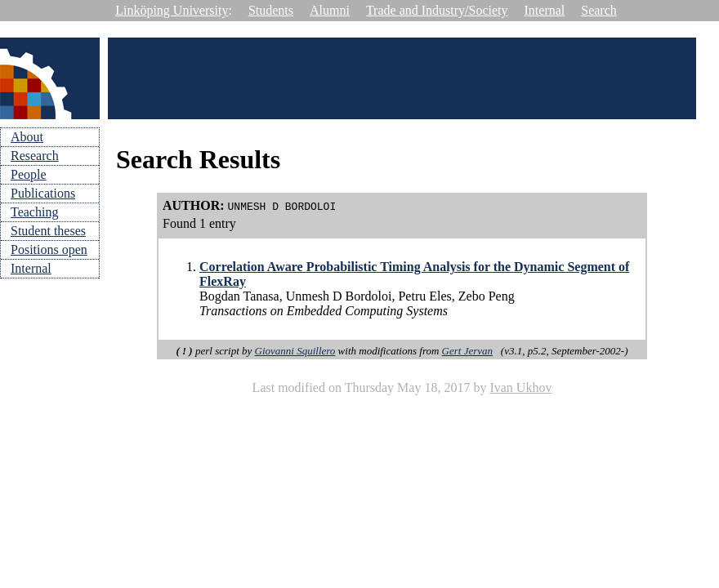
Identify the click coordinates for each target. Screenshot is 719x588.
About (27, 137)
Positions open (49, 249)
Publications (43, 193)
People (29, 174)
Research (35, 156)
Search (599, 10)
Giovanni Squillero (295, 351)
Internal (545, 10)
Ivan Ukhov (520, 388)
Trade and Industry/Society (437, 10)
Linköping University (172, 10)
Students (271, 10)
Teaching (34, 212)
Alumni (330, 10)
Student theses (48, 231)
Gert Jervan (467, 351)
